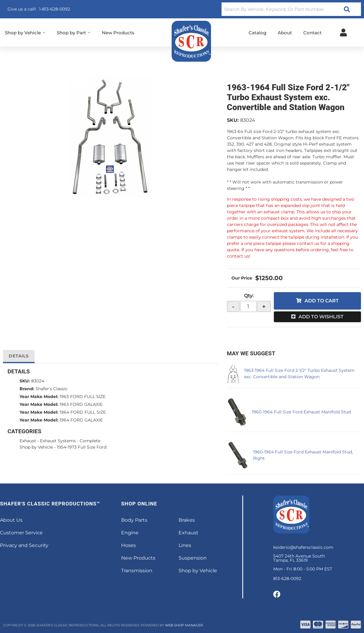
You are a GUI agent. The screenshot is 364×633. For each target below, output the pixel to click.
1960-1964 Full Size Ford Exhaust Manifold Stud (301, 412)
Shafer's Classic (52, 389)
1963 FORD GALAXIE (81, 404)
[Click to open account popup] (343, 32)
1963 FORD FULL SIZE (83, 397)
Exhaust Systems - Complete (70, 441)
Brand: (27, 389)
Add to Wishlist (321, 317)
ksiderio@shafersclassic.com (303, 547)
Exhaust (28, 441)
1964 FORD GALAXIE (81, 420)
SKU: (233, 120)
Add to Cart (322, 301)
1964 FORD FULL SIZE (83, 412)
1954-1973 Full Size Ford (82, 447)
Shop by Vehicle (36, 447)
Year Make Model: (39, 397)
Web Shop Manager (184, 625)
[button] (291, 9)
